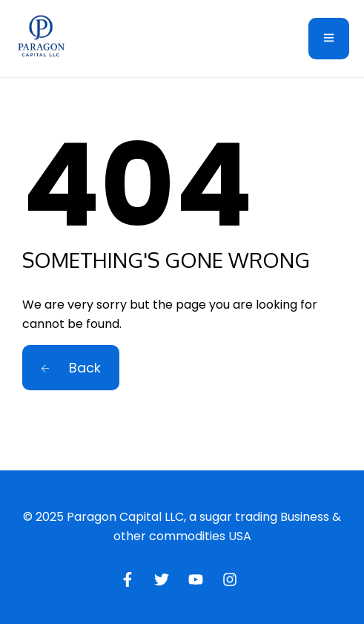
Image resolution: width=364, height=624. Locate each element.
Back (71, 368)
